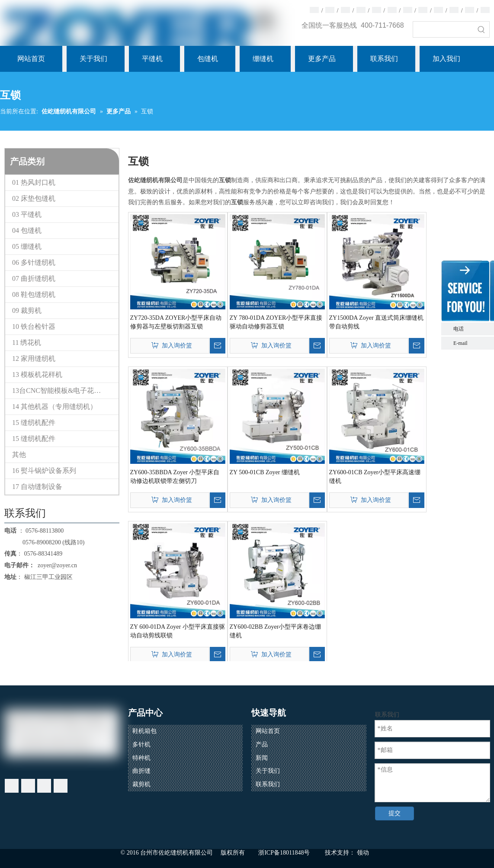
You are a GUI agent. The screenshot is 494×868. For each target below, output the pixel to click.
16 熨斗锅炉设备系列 (44, 471)
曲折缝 (141, 771)
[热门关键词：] (481, 29)
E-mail (460, 343)
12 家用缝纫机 (34, 358)
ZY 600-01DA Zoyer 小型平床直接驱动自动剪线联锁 (178, 631)
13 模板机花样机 (37, 375)
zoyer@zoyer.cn (56, 565)
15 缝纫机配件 (34, 423)
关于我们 (268, 771)
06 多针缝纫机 (34, 262)
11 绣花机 (27, 342)
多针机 (141, 744)
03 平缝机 (27, 214)
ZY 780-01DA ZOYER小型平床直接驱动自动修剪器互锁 (276, 322)
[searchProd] (443, 29)
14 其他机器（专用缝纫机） (55, 407)
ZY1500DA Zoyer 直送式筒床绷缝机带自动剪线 (377, 322)
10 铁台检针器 (34, 326)
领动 (363, 853)
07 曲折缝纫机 (34, 278)
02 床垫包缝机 (34, 198)
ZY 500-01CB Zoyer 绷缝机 (265, 472)
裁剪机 (141, 784)
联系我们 (268, 784)
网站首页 (268, 731)
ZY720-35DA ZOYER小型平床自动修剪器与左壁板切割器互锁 (176, 322)
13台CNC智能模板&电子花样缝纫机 (65, 391)
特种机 (141, 758)
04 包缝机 (27, 230)
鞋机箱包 (144, 731)
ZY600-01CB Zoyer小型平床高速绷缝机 (375, 477)
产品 (262, 744)
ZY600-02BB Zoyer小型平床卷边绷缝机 (276, 631)
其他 (19, 455)
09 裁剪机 (27, 310)
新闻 (262, 758)
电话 (472, 329)
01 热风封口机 (34, 182)
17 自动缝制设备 (37, 487)
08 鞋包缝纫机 (34, 294)
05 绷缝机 (27, 246)
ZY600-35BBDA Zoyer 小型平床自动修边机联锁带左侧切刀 (175, 477)
